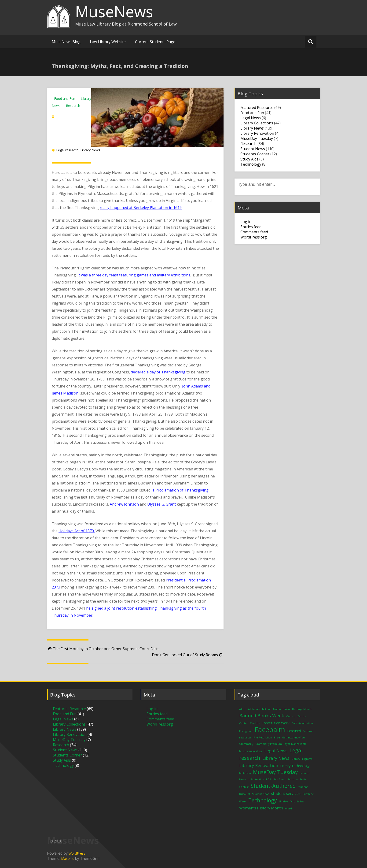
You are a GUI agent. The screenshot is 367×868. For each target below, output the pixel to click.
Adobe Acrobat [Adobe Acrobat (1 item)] (257, 709)
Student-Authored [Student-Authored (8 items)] (273, 786)
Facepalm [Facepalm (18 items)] (270, 730)
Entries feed (251, 227)
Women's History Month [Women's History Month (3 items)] (261, 808)
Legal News (251, 118)
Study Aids (249, 159)
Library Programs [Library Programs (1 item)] (302, 759)
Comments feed (254, 232)
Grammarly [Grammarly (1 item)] (246, 744)
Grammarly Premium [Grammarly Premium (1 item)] (269, 744)
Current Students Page (155, 42)
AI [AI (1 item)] (269, 709)
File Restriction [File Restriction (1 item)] (263, 738)
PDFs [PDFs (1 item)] (269, 779)
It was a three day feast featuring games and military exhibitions (134, 275)
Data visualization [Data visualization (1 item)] (302, 723)
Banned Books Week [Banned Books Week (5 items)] (262, 716)
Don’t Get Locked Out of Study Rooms (188, 655)
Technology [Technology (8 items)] (263, 800)
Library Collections (257, 123)
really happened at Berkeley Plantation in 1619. (141, 208)
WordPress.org (254, 237)
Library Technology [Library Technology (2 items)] (295, 766)
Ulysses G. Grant (161, 504)
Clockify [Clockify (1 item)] (255, 723)
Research (73, 106)
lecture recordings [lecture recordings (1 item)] (251, 751)
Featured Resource (257, 108)
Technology (251, 164)
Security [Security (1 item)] (292, 779)
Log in (246, 222)
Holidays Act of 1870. (77, 531)
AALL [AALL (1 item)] (242, 709)
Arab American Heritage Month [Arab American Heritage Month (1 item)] (292, 709)
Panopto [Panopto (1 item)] (305, 773)
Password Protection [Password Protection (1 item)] (252, 779)
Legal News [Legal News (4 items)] (276, 751)
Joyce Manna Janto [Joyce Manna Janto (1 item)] (295, 744)
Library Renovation (257, 133)
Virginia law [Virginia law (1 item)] (297, 801)
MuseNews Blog (66, 42)
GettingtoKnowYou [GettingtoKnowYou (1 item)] (293, 738)
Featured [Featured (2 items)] (294, 731)
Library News (90, 150)
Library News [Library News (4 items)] (276, 758)
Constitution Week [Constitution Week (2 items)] (276, 723)
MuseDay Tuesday (257, 138)
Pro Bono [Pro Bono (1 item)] (280, 779)
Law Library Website (108, 42)
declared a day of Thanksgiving (158, 372)
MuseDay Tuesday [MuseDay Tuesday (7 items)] (275, 772)
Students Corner (255, 154)
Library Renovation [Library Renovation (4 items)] (259, 765)
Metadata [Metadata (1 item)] (245, 773)
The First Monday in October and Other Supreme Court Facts (103, 649)
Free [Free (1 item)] (277, 738)
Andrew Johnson (124, 504)
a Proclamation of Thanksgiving (180, 490)
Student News (253, 149)
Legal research (67, 150)
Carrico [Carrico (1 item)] (291, 716)
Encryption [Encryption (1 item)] (246, 731)
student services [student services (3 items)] (286, 793)
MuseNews (114, 11)
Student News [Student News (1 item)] (261, 794)
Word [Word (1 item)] (288, 808)
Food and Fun (65, 99)
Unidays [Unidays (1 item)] (284, 801)
